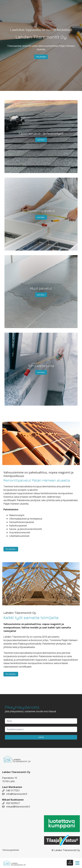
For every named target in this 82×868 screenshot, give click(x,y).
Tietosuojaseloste (11, 850)
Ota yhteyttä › (11, 549)
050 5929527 (11, 803)
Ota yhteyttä (41, 57)
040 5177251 (11, 790)
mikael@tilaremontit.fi (16, 807)
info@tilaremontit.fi (15, 794)
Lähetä (41, 737)
